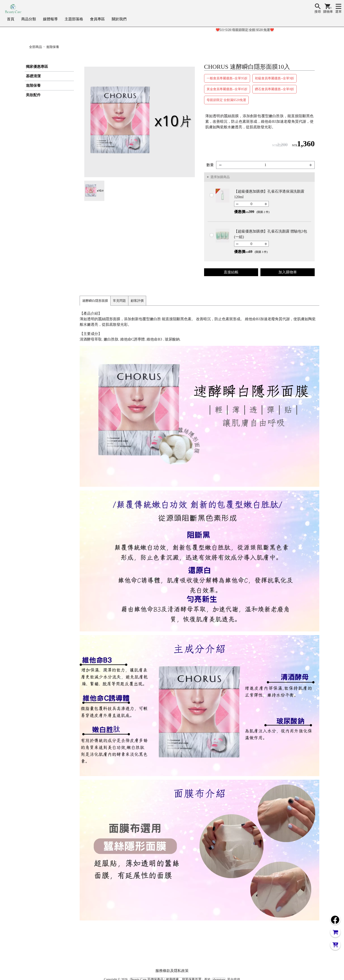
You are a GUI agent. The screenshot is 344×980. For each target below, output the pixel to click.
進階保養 (53, 47)
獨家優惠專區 (37, 67)
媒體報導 (50, 19)
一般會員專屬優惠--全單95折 (227, 78)
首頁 (11, 19)
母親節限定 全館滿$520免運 (226, 100)
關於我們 (119, 19)
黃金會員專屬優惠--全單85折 (227, 89)
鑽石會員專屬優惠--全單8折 (275, 89)
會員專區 (97, 19)
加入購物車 (288, 272)
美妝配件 (33, 95)
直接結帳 (231, 272)
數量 (210, 165)
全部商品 (36, 47)
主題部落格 (74, 19)
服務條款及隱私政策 (172, 971)
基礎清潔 (33, 76)
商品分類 (29, 19)
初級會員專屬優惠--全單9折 (275, 78)
